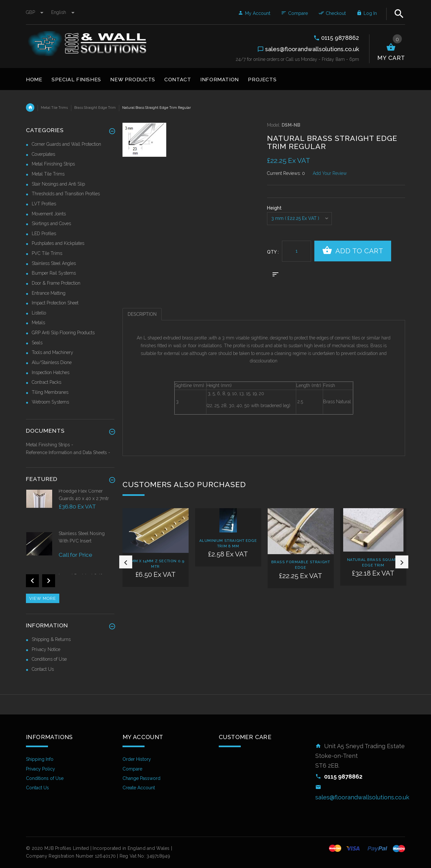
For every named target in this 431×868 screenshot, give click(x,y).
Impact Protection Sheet (55, 303)
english (63, 12)
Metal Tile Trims (54, 108)
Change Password (141, 778)
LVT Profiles (44, 204)
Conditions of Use (49, 659)
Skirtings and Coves (51, 223)
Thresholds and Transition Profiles (66, 194)
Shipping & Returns (51, 639)
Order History (137, 759)
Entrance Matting (49, 293)
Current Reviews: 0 (286, 173)
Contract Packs (47, 382)
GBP (35, 12)
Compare (294, 13)
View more (43, 598)
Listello (39, 313)
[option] (156, 560)
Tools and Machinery (52, 352)
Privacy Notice (46, 649)
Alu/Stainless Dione (52, 362)
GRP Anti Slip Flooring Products (63, 333)
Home (30, 108)
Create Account (139, 788)
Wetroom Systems (50, 402)
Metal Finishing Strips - (50, 445)
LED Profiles (44, 234)
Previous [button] (126, 562)
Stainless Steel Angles (54, 263)
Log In (367, 13)
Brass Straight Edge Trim (95, 108)
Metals (38, 323)
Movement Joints (49, 214)
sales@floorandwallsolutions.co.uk (362, 797)
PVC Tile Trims (47, 253)
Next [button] (402, 562)
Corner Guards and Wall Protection (66, 144)
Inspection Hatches (51, 372)
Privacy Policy (41, 769)
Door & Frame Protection (56, 283)
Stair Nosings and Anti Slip (58, 184)
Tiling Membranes (50, 392)
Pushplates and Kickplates (58, 243)
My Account (254, 13)
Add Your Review (330, 173)
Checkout (332, 13)
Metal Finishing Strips (53, 164)
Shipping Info (40, 759)
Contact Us (43, 669)
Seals (37, 343)
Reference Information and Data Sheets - (68, 452)
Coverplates (43, 154)
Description (142, 314)
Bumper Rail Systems (54, 273)
